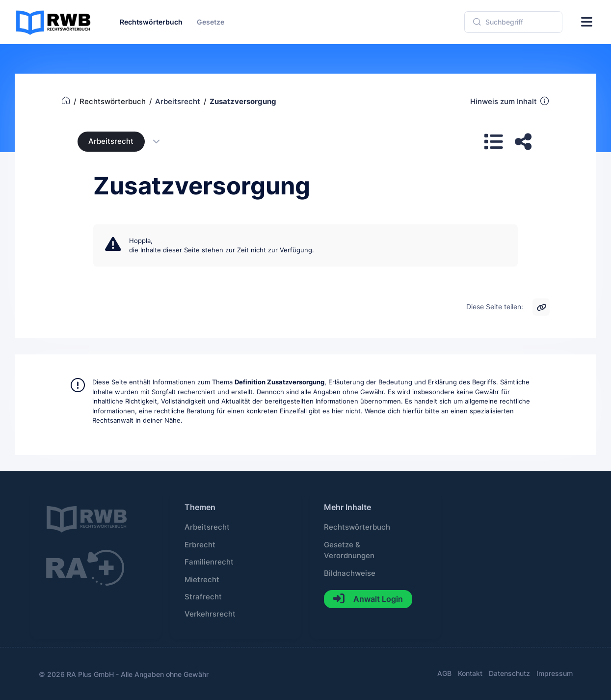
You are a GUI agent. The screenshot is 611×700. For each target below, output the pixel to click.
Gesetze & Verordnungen (349, 550)
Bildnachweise (350, 573)
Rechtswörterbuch (357, 527)
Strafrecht (203, 597)
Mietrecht (202, 580)
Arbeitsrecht (111, 141)
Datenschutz (509, 673)
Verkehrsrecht (210, 614)
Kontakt (470, 673)
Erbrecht (200, 545)
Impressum (555, 673)
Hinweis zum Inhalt (510, 101)
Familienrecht (209, 562)
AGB (444, 673)
